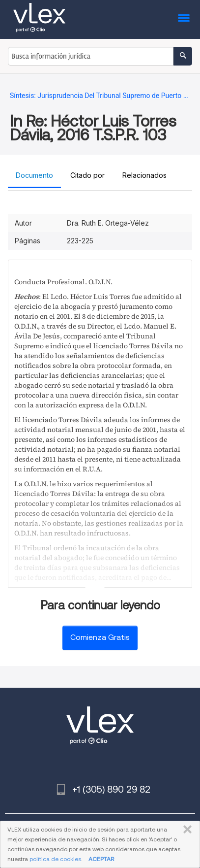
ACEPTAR (101, 859)
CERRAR (186, 830)
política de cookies (55, 859)
